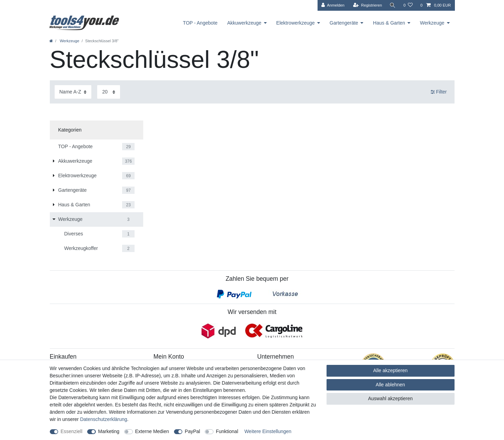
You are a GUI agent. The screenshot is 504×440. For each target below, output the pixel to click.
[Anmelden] (333, 5)
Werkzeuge (432, 23)
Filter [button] (439, 92)
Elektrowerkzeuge (296, 23)
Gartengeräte (344, 23)
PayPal (192, 431)
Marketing (109, 431)
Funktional (227, 431)
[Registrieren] (368, 5)
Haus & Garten (389, 23)
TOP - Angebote (200, 23)
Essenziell (71, 431)
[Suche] (393, 5)
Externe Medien (152, 431)
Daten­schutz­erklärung (103, 419)
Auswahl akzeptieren (390, 398)
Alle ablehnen (390, 385)
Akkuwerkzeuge (244, 23)
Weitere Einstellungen (268, 431)
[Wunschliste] (408, 5)
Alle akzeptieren (391, 370)
